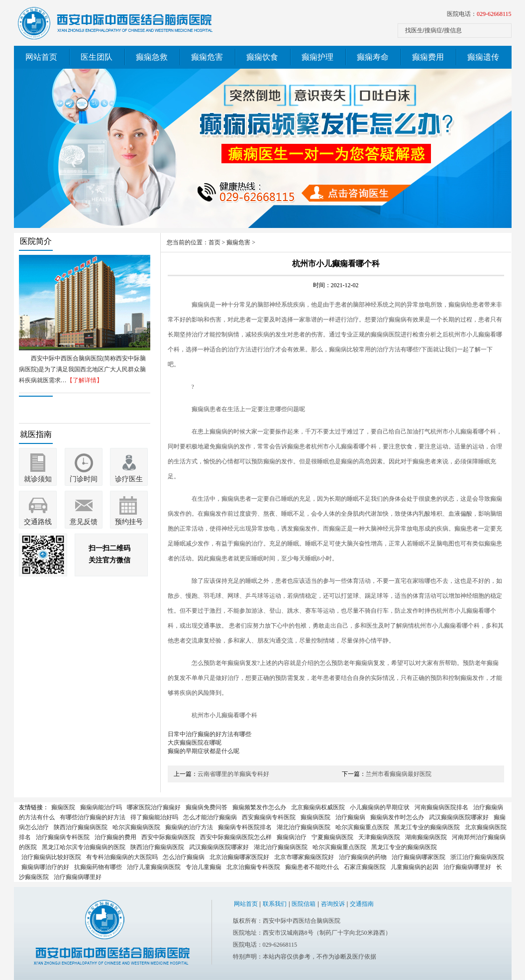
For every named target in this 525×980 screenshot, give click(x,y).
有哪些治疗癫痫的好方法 (93, 817)
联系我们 (275, 904)
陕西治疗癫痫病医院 (81, 827)
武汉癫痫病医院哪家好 (459, 817)
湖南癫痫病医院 (426, 837)
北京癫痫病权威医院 (318, 807)
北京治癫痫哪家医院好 (239, 857)
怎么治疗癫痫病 (184, 857)
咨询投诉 (333, 904)
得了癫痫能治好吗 (154, 817)
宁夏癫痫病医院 (332, 837)
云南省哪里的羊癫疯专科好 (233, 774)
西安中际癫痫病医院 (168, 837)
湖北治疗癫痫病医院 (304, 827)
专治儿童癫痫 (204, 867)
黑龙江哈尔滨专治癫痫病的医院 (84, 847)
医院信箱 (304, 904)
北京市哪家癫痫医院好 (304, 857)
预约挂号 (129, 522)
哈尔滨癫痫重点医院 (362, 827)
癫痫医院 (63, 807)
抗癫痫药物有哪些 (98, 867)
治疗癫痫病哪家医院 (419, 857)
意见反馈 (84, 522)
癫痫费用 (428, 57)
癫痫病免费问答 (207, 807)
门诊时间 (84, 479)
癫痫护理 (317, 57)
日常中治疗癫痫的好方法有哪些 (210, 734)
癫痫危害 (207, 57)
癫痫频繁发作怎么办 (259, 807)
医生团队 (97, 57)
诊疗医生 (129, 479)
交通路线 (38, 522)
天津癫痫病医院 (379, 837)
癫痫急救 (152, 57)
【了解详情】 (85, 380)
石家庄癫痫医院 (365, 867)
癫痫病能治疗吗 (101, 807)
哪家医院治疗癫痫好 (154, 807)
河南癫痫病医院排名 (441, 807)
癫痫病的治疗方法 (189, 827)
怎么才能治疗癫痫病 (210, 817)
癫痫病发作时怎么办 (397, 817)
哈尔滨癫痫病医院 (136, 827)
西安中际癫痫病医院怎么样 (236, 837)
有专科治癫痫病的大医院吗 (122, 857)
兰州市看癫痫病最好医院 (399, 774)
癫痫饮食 (262, 57)
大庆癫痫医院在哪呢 (195, 743)
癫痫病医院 (315, 817)
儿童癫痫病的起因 (415, 867)
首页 (214, 242)
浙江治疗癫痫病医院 (477, 857)
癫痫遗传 (483, 57)
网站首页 (41, 57)
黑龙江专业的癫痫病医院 (427, 827)
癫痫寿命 (373, 57)
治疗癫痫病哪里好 (467, 867)
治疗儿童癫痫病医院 (154, 867)
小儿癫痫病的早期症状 (380, 807)
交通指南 (362, 904)
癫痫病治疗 (292, 837)
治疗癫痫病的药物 (363, 857)
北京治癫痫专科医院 (253, 867)
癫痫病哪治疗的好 (45, 867)
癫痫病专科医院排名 (245, 827)
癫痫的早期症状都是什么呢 (204, 751)
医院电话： (479, 14)
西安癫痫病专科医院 (269, 817)
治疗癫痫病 (350, 817)
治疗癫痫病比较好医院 (51, 857)
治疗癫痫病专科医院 (63, 837)
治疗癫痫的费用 (115, 837)
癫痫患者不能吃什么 (312, 867)
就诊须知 (38, 479)
